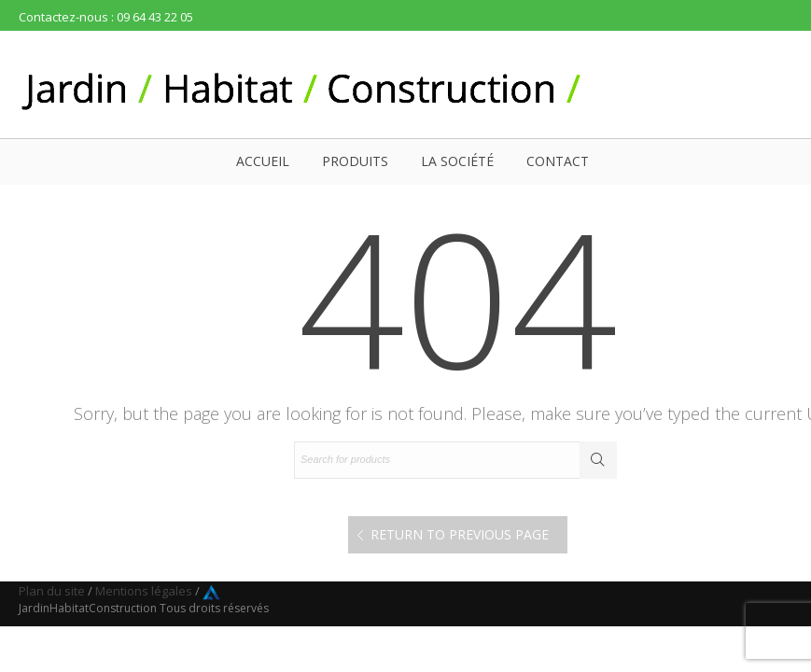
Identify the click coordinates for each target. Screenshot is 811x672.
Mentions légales (144, 591)
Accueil (263, 161)
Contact (558, 161)
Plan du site (52, 591)
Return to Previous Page (460, 534)
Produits (355, 161)
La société (457, 161)
